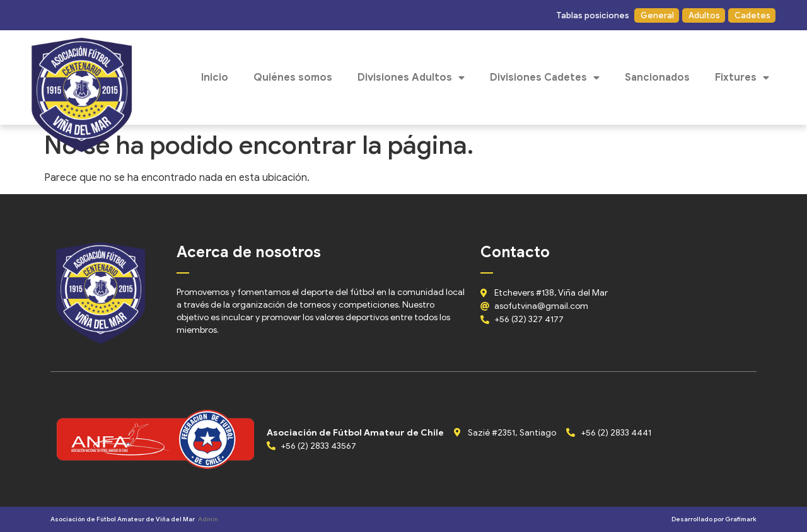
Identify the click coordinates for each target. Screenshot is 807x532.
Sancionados (657, 78)
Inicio (215, 78)
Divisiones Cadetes (545, 78)
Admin (208, 519)
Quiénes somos (293, 78)
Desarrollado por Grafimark (714, 519)
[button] (592, 15)
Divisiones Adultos (411, 78)
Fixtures (742, 78)
